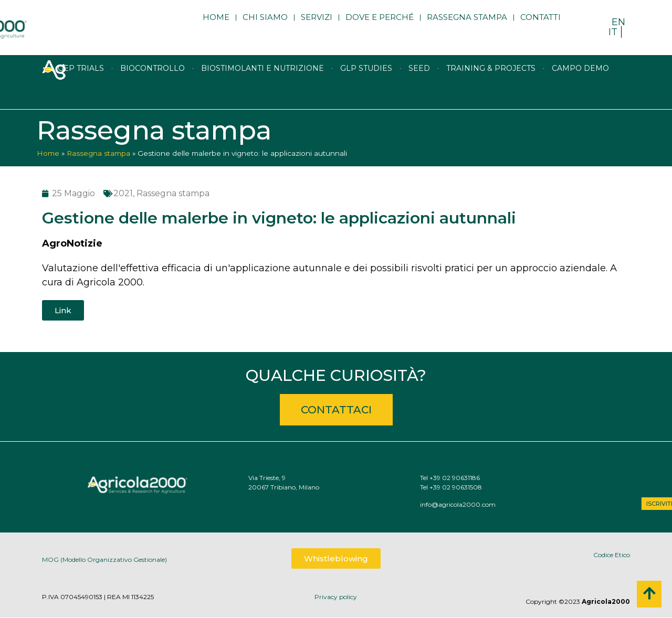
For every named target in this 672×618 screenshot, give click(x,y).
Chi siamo (265, 28)
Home (216, 28)
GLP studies (366, 92)
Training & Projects (491, 92)
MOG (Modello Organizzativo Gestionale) (104, 564)
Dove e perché (380, 28)
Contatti (540, 28)
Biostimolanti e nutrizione (262, 92)
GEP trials (81, 92)
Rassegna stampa (467, 28)
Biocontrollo (153, 92)
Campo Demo (580, 92)
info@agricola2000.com (513, 504)
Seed (419, 92)
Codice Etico (612, 555)
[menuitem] (618, 22)
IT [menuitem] (613, 32)
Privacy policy (336, 597)
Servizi (317, 28)
